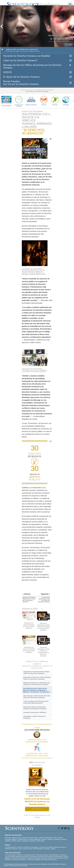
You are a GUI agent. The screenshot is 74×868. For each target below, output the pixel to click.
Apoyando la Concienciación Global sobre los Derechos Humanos (36, 673)
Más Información (38, 849)
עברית (55, 838)
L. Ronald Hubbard (10, 847)
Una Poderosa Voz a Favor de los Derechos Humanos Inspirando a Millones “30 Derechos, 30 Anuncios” (36, 690)
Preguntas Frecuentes (11, 849)
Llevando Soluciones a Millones (35, 712)
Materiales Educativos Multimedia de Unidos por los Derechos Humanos (37, 684)
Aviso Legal (24, 866)
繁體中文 (15, 839)
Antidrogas (66, 100)
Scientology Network (29, 855)
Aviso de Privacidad (53, 864)
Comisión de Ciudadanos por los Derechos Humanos (42, 860)
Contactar (47, 849)
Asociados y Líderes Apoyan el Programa (34, 717)
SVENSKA (50, 839)
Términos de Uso (14, 866)
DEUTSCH (31, 839)
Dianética (19, 855)
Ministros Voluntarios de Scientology (27, 857)
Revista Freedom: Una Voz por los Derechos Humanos (21, 83)
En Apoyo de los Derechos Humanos (21, 77)
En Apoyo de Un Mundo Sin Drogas (37, 858)
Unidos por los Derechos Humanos (58, 858)
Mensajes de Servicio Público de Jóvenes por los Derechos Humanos (32, 66)
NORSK (44, 839)
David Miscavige (54, 855)
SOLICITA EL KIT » (37, 809)
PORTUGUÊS (40, 841)
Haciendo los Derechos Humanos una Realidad (26, 56)
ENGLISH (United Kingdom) (30, 838)
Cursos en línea (28, 849)
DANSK (41, 838)
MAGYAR (38, 839)
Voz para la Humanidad (46, 847)
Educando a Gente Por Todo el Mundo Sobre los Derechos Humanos (37, 678)
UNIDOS (7, 72)
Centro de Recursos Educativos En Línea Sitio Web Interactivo (36, 702)
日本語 (60, 838)
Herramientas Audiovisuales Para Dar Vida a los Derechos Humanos (37, 697)
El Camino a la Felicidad (19, 101)
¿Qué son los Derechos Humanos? (20, 60)
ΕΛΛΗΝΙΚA (25, 841)
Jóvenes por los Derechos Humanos (15, 860)
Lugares (53, 849)
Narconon (55, 100)
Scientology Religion (42, 855)
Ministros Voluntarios (60, 847)
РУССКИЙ (8, 839)
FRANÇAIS (48, 838)
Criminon (44, 100)
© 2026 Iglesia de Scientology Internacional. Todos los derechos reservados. (26, 864)
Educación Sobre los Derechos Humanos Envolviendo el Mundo (35, 708)
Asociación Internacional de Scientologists (50, 857)
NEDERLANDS (23, 839)
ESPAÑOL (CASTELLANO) (13, 841)
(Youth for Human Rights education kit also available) (37, 816)
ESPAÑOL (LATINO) (60, 839)
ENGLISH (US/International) (13, 838)
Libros (20, 849)
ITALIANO (32, 841)
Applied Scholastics (31, 100)
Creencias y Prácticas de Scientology (27, 847)
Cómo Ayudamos (7, 106)
